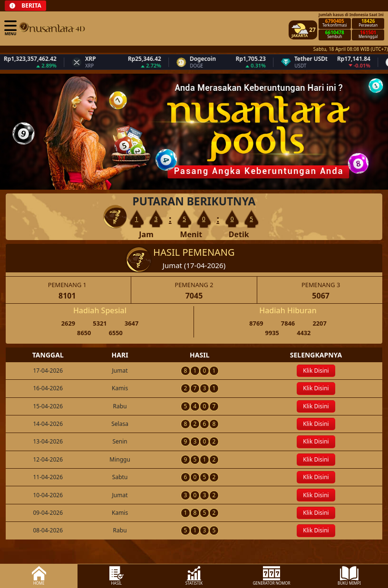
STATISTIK (194, 576)
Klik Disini (316, 371)
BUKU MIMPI (349, 576)
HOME (39, 576)
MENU (10, 28)
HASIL (116, 576)
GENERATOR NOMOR (272, 576)
